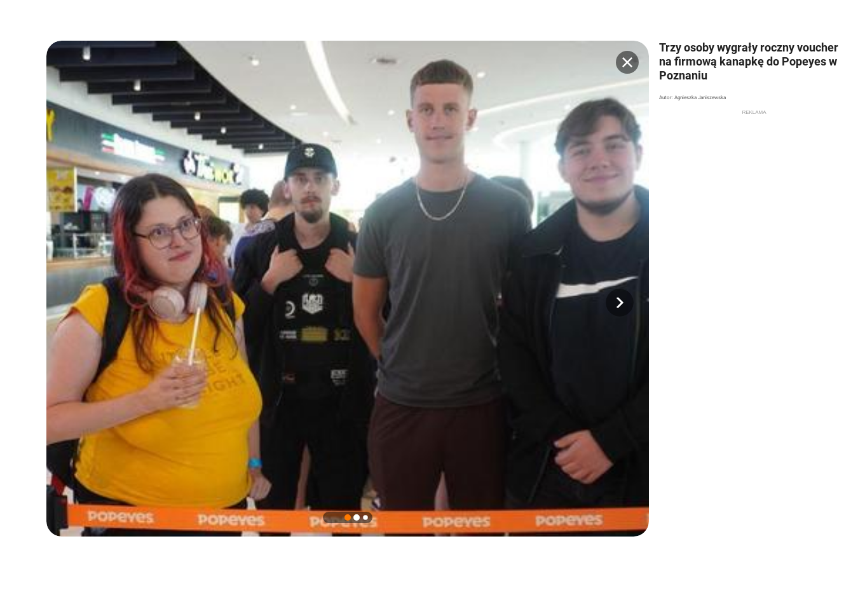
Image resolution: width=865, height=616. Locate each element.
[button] (620, 303)
